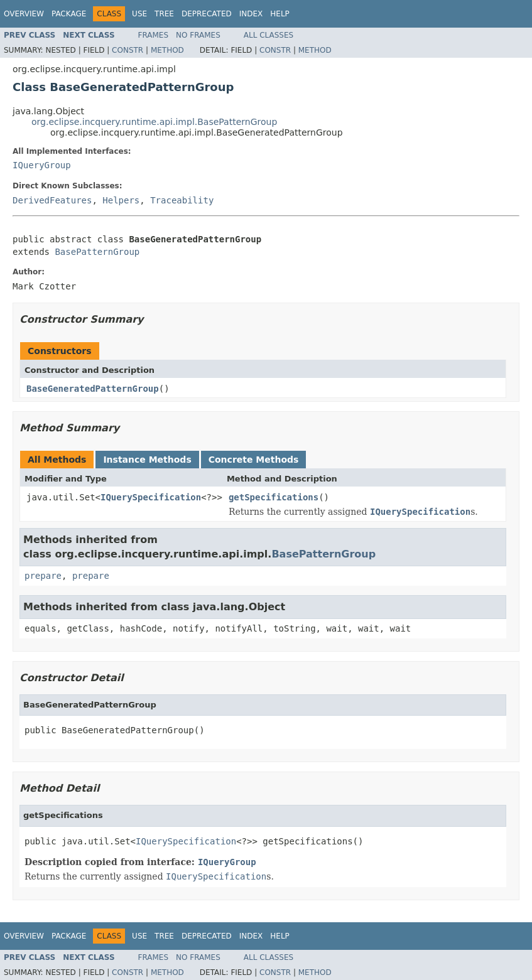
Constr (128, 50)
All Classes (269, 35)
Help (280, 14)
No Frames (198, 35)
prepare (43, 576)
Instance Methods (147, 460)
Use (139, 14)
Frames (154, 35)
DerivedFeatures (52, 200)
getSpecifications (274, 497)
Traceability (182, 200)
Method (167, 50)
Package (69, 14)
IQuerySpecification (151, 497)
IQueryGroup (42, 165)
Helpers (121, 200)
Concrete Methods (254, 460)
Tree (164, 14)
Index (251, 14)
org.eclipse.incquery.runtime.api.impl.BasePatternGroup (154, 122)
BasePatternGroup (97, 252)
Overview (24, 14)
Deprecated (207, 14)
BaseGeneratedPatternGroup (93, 389)
